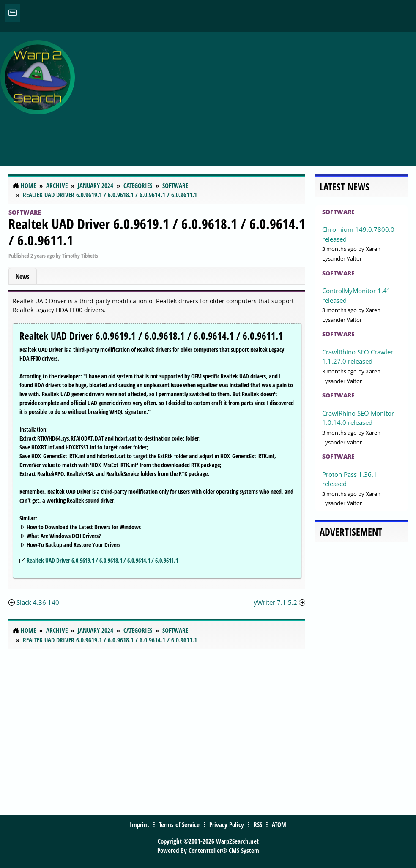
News (23, 276)
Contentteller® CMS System (224, 850)
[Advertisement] (248, 94)
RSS (258, 824)
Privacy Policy (227, 824)
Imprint (140, 824)
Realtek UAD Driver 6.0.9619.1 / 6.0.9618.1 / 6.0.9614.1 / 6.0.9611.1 (157, 232)
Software (25, 212)
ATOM (279, 824)
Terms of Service (179, 824)
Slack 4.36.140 (38, 602)
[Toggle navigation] (13, 13)
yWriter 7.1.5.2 (275, 602)
